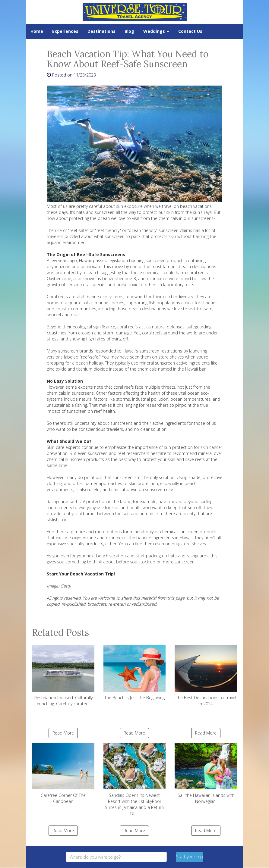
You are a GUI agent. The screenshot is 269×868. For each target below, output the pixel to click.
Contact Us (190, 31)
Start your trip (190, 857)
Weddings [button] (156, 31)
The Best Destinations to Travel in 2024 (206, 676)
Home (37, 31)
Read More (63, 733)
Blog (129, 31)
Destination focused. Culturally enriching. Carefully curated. (63, 676)
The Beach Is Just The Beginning (135, 673)
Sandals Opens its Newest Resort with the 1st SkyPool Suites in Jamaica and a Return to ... (135, 779)
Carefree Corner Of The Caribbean (63, 773)
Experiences (65, 31)
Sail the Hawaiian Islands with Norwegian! (206, 773)
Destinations (101, 31)
